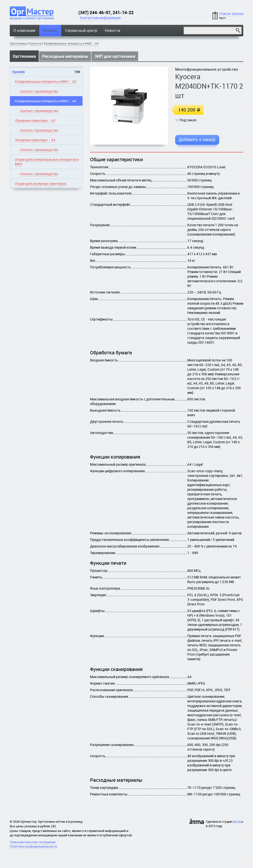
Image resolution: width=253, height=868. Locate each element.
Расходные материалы (65, 56)
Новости (113, 30)
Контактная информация (100, 18)
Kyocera (35, 43)
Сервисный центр (81, 30)
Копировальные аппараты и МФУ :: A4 (71, 43)
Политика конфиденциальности (33, 846)
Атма (238, 821)
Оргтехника (18, 43)
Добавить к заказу (197, 140)
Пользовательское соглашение (33, 842)
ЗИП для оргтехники (115, 56)
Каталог (50, 30)
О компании (24, 30)
